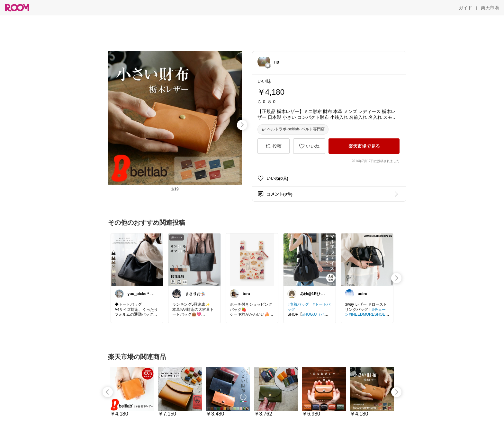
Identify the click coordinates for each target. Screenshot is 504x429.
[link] (137, 259)
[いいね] (309, 146)
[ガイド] (465, 8)
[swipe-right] (242, 125)
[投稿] (274, 146)
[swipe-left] (108, 392)
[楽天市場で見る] (364, 146)
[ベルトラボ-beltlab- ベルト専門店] (293, 129)
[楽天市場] (490, 8)
